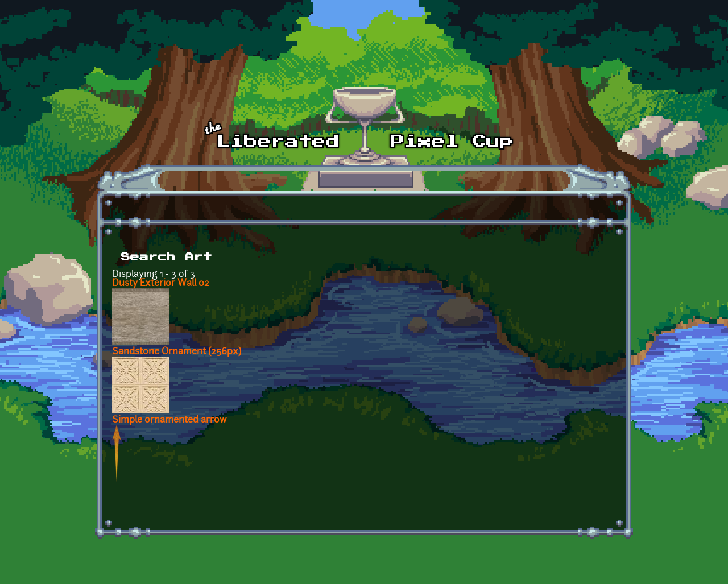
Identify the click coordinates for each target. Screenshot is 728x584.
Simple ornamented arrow (169, 420)
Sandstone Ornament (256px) (177, 352)
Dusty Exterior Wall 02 (161, 284)
